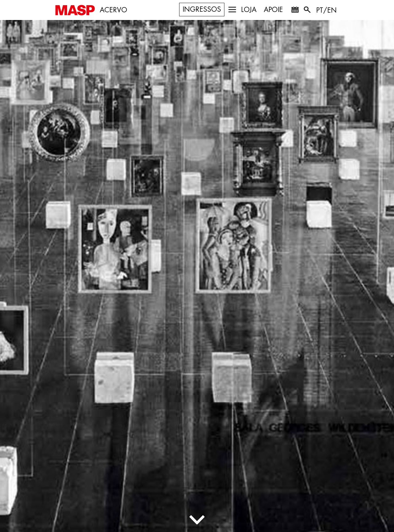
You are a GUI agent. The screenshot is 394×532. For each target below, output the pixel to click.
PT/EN (326, 10)
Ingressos (202, 10)
